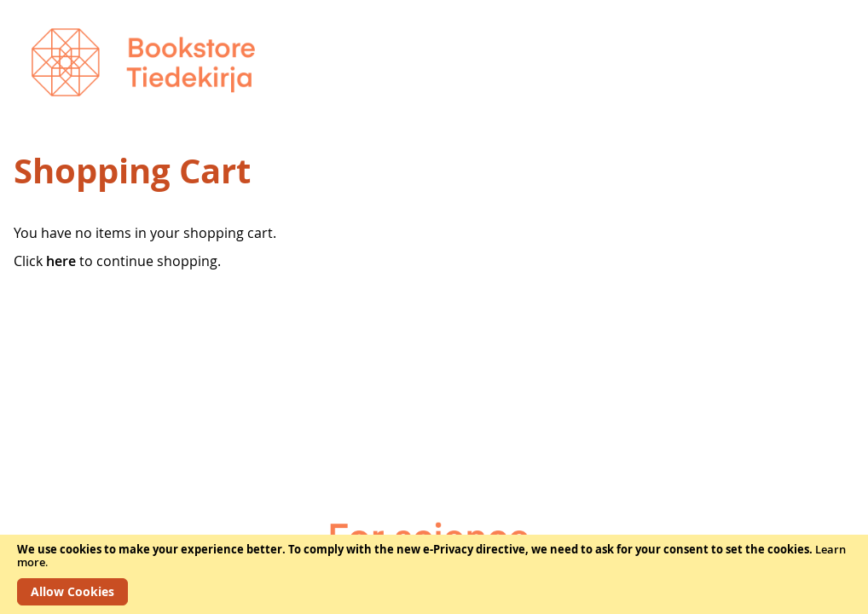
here (61, 261)
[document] (434, 574)
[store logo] (143, 62)
